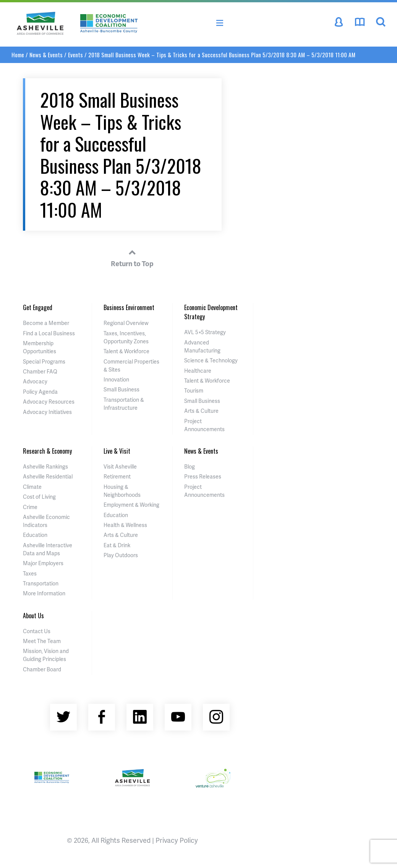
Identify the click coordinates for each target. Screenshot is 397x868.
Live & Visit (117, 451)
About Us (33, 616)
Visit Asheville (120, 466)
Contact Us (37, 631)
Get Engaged (38, 307)
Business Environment (129, 307)
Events (75, 55)
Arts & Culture (201, 411)
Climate (32, 487)
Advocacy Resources (49, 402)
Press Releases (203, 476)
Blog (190, 466)
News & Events (46, 55)
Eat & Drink (117, 545)
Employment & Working (131, 505)
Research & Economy (47, 451)
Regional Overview (126, 323)
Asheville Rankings (45, 466)
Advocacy (35, 381)
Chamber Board (42, 669)
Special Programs (44, 361)
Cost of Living (39, 497)
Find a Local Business (49, 333)
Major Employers (43, 563)
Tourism (194, 390)
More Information (44, 593)
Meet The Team (42, 641)
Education (35, 535)
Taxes (30, 573)
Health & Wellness (125, 525)
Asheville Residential (48, 476)
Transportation (41, 583)
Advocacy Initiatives (47, 412)
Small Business (122, 389)
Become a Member (46, 323)
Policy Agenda (40, 392)
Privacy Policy (177, 840)
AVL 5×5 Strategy (205, 332)
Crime (30, 507)
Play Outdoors (121, 555)
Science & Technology (211, 360)
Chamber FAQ (40, 371)
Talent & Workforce (126, 351)
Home (18, 55)
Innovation (116, 379)
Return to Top (132, 257)
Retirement (117, 476)
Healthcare (198, 371)
